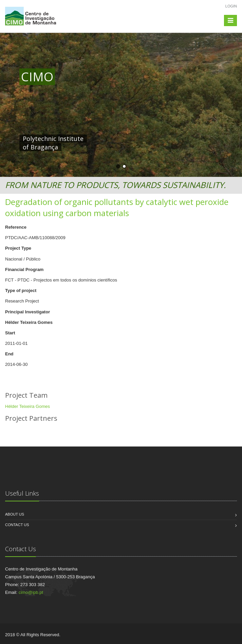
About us (15, 514)
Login (231, 6)
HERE (161, 139)
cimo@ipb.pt (31, 592)
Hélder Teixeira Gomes (27, 406)
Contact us (17, 525)
